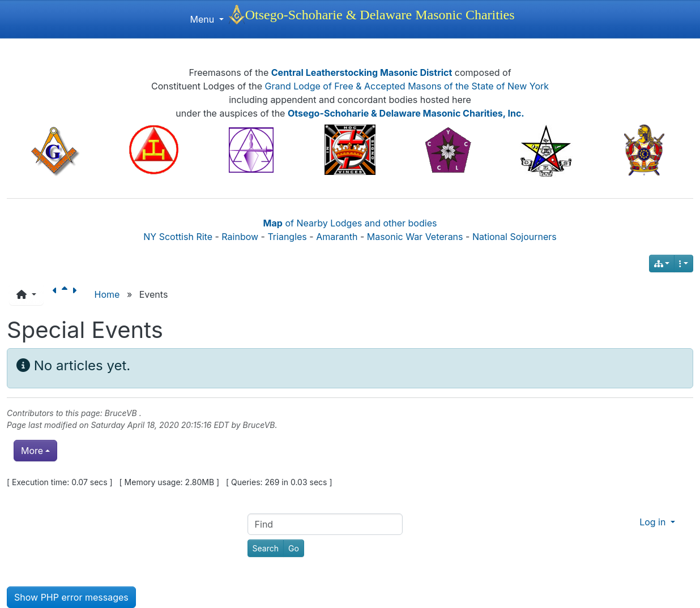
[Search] (266, 548)
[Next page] (76, 294)
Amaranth (337, 237)
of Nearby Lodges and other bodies (350, 223)
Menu (206, 19)
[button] (26, 294)
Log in (654, 522)
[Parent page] (67, 294)
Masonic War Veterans (415, 237)
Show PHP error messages (71, 597)
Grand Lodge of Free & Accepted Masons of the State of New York (407, 86)
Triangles (287, 237)
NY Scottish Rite (178, 237)
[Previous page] (57, 294)
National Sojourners (515, 237)
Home (107, 294)
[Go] (294, 548)
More (32, 451)
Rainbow (240, 237)
